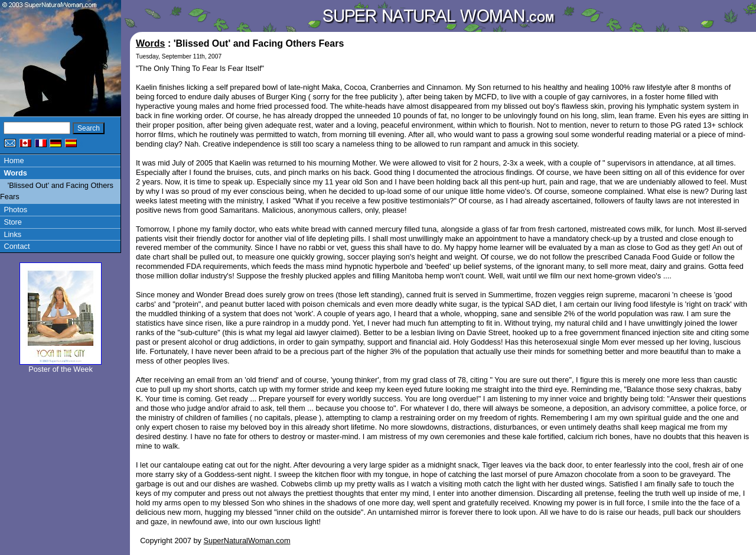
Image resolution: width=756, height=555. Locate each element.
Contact (17, 246)
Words (15, 173)
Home (14, 160)
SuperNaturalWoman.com (247, 541)
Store (13, 222)
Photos (15, 210)
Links (12, 234)
